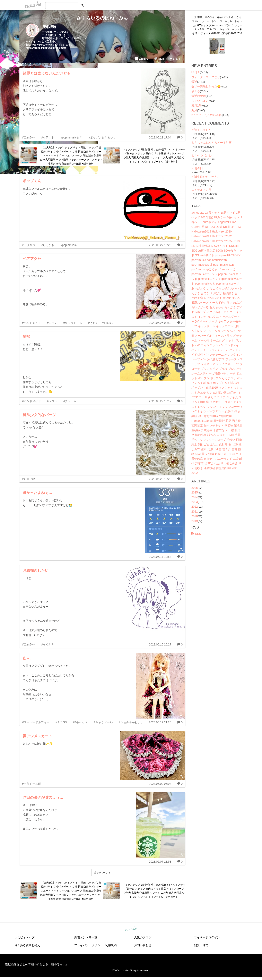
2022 (195, 507)
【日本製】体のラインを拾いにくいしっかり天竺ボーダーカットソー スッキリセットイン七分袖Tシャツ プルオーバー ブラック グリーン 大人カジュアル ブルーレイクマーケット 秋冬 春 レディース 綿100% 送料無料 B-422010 (217, 25)
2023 (195, 502)
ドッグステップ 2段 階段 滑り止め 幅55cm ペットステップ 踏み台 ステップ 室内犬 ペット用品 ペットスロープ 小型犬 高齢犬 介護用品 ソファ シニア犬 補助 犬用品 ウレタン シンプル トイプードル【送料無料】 (154, 156)
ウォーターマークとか (206, 77)
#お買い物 (29, 479)
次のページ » (102, 873)
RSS (196, 534)
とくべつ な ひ (202, 155)
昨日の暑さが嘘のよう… (43, 797)
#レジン (52, 323)
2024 (195, 497)
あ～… (28, 658)
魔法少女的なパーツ (39, 415)
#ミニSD (61, 722)
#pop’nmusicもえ (71, 137)
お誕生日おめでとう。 (206, 177)
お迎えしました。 (203, 130)
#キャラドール (73, 323)
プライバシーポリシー (89, 945)
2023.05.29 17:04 (160, 137)
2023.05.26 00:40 (160, 323)
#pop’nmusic (68, 245)
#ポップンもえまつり (102, 137)
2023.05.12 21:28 (160, 722)
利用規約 (111, 945)
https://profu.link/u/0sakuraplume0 (46, 48)
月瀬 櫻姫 (49, 27)
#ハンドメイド (32, 323)
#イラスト (48, 137)
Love (159, 59)
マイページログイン (207, 937)
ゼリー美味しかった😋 (206, 86)
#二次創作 (29, 137)
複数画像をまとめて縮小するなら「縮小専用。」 (37, 964)
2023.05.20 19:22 (160, 479)
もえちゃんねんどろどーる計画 (211, 143)
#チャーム (70, 401)
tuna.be (131, 929)
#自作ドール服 (32, 784)
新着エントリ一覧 (86, 937)
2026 (195, 488)
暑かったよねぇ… (37, 493)
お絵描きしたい (36, 571)
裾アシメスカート (37, 736)
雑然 (26, 337)
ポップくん (32, 181)
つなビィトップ (24, 937)
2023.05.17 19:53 (160, 557)
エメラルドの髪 (201, 190)
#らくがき (48, 245)
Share (175, 59)
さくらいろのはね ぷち (102, 18)
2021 (195, 512)
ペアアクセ (32, 259)
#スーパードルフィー (36, 722)
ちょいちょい (200, 101)
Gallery (142, 59)
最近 (194, 82)
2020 (195, 516)
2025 (195, 492)
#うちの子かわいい (101, 323)
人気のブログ (143, 937)
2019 (195, 521)
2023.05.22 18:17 (160, 401)
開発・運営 (201, 945)
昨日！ (196, 72)
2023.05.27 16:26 (160, 245)
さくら (196, 91)
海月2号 (196, 105)
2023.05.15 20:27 (160, 644)
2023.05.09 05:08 (160, 784)
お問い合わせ (143, 945)
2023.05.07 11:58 (160, 862)
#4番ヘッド (80, 722)
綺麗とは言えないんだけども (47, 73)
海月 (194, 110)
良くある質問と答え (27, 945)
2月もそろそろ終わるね (207, 115)
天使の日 (197, 168)
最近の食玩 (199, 96)
